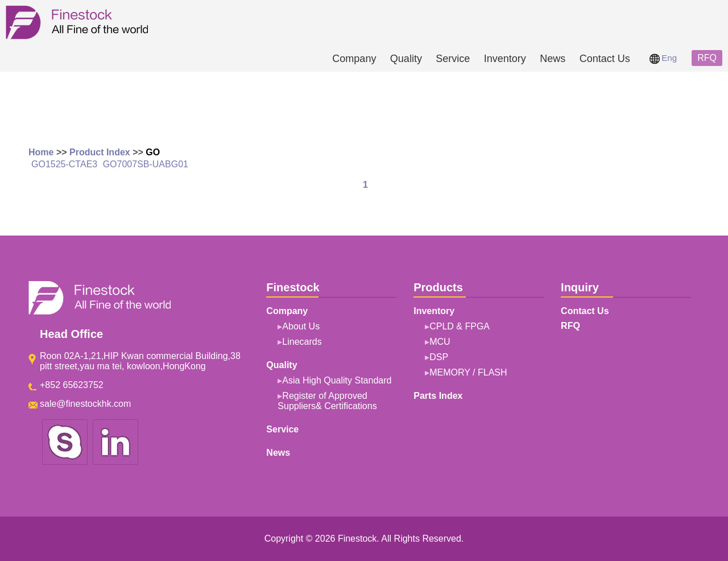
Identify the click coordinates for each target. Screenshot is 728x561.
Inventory (505, 59)
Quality (406, 59)
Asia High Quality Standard (337, 380)
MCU (440, 342)
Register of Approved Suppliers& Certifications (327, 401)
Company (354, 59)
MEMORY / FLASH (468, 372)
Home (41, 152)
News (553, 59)
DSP (439, 357)
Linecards (302, 342)
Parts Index (438, 396)
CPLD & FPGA (460, 326)
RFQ (707, 58)
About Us (301, 326)
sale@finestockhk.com (85, 404)
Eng (663, 58)
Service (453, 59)
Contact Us (605, 59)
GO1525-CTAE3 (64, 164)
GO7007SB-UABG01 (146, 164)
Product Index (100, 152)
